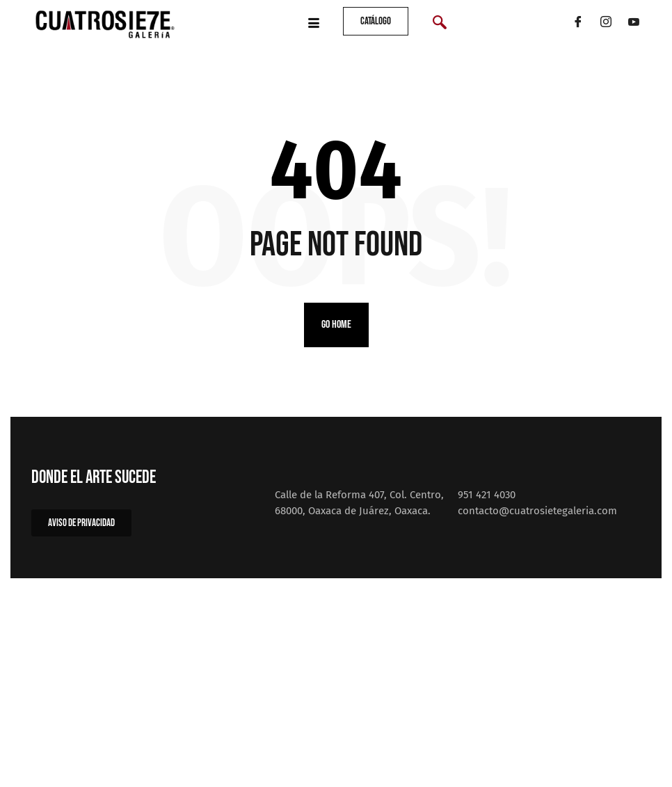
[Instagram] (606, 24)
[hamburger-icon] (313, 24)
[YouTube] (634, 24)
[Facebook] (578, 24)
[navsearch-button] (440, 24)
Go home (336, 325)
